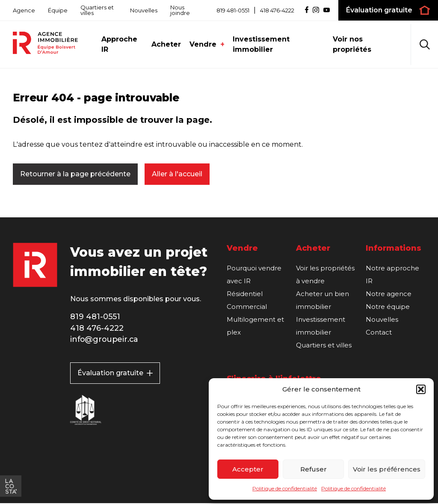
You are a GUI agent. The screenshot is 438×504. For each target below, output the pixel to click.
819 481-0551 (233, 10)
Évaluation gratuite (115, 374)
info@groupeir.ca (105, 340)
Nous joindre (180, 10)
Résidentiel (245, 294)
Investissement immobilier (261, 44)
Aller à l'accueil (177, 174)
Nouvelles (144, 10)
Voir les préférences (387, 469)
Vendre (207, 44)
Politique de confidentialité (285, 488)
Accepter (248, 469)
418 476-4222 (277, 10)
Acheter (166, 44)
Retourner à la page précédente (75, 174)
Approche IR (119, 44)
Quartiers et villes (97, 10)
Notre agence (389, 294)
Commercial (247, 307)
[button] (421, 389)
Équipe (58, 10)
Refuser (314, 469)
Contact (379, 333)
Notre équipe (388, 307)
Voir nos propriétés (352, 44)
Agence (24, 10)
